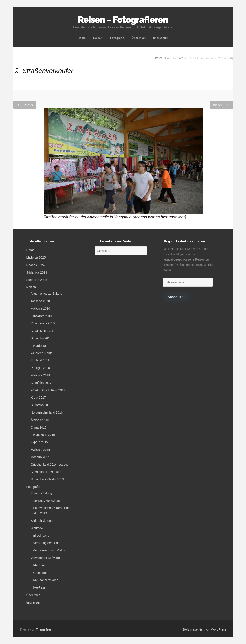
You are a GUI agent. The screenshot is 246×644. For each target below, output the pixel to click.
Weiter (221, 105)
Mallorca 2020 (40, 308)
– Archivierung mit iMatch (48, 550)
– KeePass (38, 587)
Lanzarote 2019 (41, 316)
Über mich (139, 38)
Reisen (98, 38)
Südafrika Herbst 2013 (46, 472)
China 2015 (39, 427)
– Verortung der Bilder (46, 543)
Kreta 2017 (38, 398)
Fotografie (117, 38)
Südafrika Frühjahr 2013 (47, 479)
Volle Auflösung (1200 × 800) (213, 58)
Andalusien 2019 (42, 331)
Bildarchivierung (42, 521)
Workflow (37, 528)
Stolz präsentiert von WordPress (204, 629)
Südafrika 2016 (41, 405)
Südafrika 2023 (37, 272)
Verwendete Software (45, 558)
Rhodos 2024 (36, 265)
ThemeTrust (44, 629)
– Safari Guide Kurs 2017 (48, 390)
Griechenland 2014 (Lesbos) (50, 465)
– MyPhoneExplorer (44, 580)
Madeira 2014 (40, 457)
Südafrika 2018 (41, 338)
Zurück (25, 105)
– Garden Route (42, 353)
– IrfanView (38, 565)
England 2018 (40, 360)
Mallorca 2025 (36, 257)
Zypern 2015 (39, 442)
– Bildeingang (40, 536)
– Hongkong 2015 (43, 435)
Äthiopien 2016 (41, 420)
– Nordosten (39, 346)
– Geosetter (39, 573)
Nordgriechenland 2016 (47, 412)
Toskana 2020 (40, 301)
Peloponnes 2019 (43, 323)
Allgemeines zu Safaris (46, 294)
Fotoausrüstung (41, 493)
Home (82, 38)
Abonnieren (176, 297)
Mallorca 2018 (40, 375)
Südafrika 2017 (41, 383)
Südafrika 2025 (37, 280)
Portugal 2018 (40, 368)
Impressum (161, 38)
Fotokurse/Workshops (46, 501)
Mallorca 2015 (40, 450)
